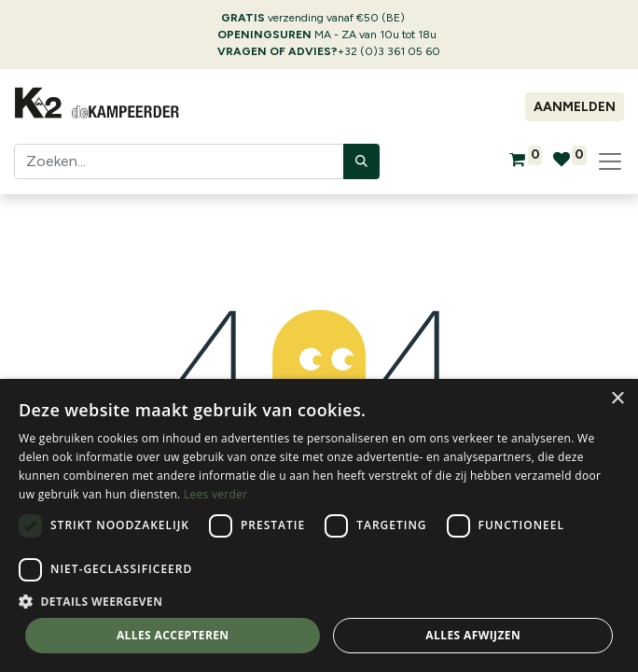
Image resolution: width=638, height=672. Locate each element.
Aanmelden (575, 107)
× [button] (617, 399)
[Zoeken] (361, 161)
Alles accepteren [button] (173, 635)
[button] (319, 601)
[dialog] (319, 525)
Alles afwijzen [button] (473, 635)
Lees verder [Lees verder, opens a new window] (216, 494)
